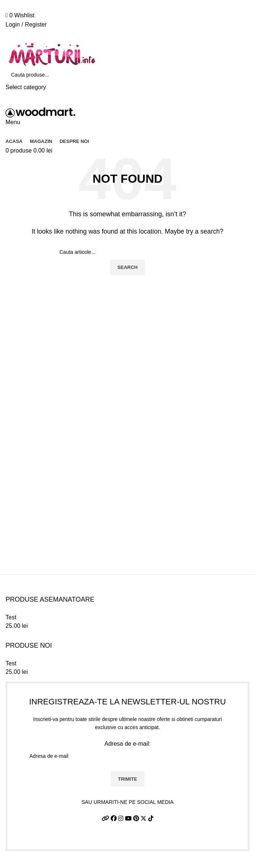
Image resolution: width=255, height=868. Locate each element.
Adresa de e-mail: (127, 752)
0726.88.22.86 (67, 3)
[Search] (127, 75)
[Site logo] (52, 54)
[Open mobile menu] (13, 122)
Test (11, 617)
